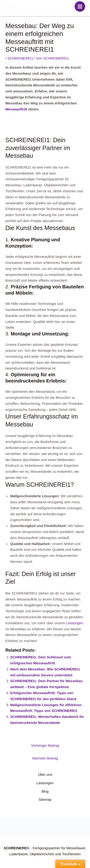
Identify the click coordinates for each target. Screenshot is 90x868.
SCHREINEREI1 (20, 58)
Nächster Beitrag (45, 758)
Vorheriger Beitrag (45, 746)
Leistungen (75, 623)
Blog (45, 791)
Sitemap (45, 800)
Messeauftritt (16, 109)
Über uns (45, 775)
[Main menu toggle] (80, 6)
